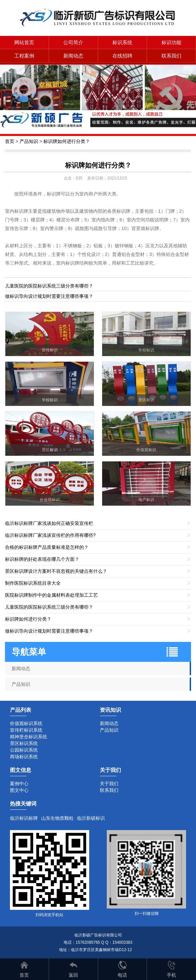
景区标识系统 (24, 743)
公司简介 (73, 42)
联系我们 (171, 56)
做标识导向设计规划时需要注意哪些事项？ (49, 296)
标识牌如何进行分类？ (67, 141)
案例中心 (19, 784)
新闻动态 (73, 56)
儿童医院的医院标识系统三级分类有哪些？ (49, 286)
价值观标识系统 (26, 723)
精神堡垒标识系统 (29, 737)
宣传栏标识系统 (26, 730)
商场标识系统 (24, 757)
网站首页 (24, 42)
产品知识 (29, 141)
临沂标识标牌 (24, 818)
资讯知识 (110, 710)
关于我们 (109, 784)
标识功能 (171, 42)
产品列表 (21, 710)
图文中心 (19, 790)
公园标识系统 (24, 750)
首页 (10, 141)
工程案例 (24, 56)
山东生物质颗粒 (57, 818)
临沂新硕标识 (91, 818)
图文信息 (21, 770)
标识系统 (122, 42)
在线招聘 (122, 56)
